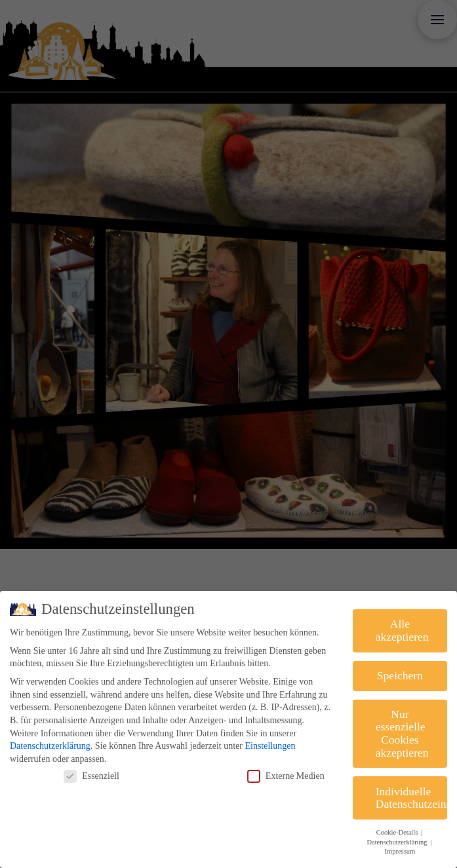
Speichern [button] (400, 675)
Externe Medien (286, 776)
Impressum (400, 851)
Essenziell (91, 776)
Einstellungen (270, 746)
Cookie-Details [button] (398, 832)
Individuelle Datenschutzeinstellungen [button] (411, 798)
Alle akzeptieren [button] (402, 630)
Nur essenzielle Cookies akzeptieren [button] (402, 733)
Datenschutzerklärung (50, 746)
